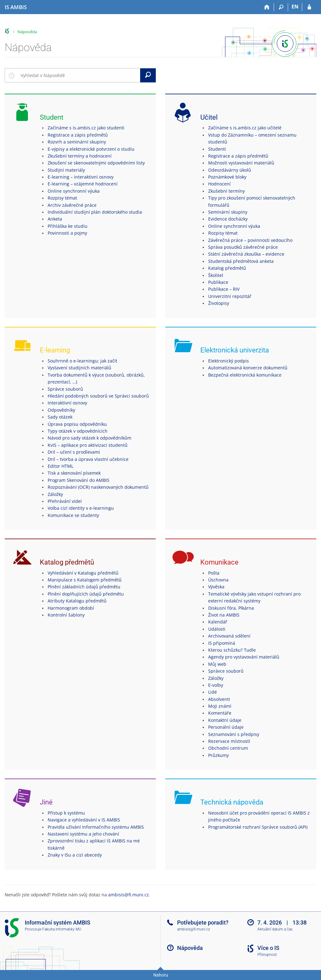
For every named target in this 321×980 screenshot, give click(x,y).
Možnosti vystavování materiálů (241, 163)
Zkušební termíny (226, 191)
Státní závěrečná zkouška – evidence (246, 254)
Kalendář (218, 622)
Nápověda (27, 32)
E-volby (216, 685)
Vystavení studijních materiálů (79, 368)
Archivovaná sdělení (229, 636)
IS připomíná (222, 643)
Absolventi (219, 699)
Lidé (213, 692)
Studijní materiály (66, 170)
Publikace (218, 282)
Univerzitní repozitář (230, 296)
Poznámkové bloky (227, 177)
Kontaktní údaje (225, 720)
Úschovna (218, 580)
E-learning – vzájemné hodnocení (83, 184)
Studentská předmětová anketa (241, 261)
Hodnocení (219, 184)
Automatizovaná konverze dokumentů (248, 368)
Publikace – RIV (224, 289)
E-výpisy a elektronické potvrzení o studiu (91, 149)
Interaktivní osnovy (67, 403)
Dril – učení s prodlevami (74, 452)
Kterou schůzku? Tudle (232, 650)
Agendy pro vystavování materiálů (244, 657)
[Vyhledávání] (281, 7)
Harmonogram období (71, 608)
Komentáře (220, 713)
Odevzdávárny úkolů (230, 170)
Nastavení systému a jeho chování (83, 834)
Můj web (217, 664)
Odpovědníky (61, 410)
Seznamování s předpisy (234, 734)
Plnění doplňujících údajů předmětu (86, 594)
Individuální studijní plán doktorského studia (95, 212)
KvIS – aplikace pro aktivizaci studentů (88, 445)
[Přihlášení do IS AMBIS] (309, 7)
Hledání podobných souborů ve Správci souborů (98, 396)
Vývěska (216, 587)
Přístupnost (267, 955)
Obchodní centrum (228, 748)
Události (217, 629)
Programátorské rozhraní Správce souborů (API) (258, 827)
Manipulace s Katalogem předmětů (85, 580)
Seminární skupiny (228, 212)
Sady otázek (60, 417)
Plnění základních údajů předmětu (84, 587)
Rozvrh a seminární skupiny (77, 142)
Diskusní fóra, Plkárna (231, 608)
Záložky (55, 494)
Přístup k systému (66, 813)
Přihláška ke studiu (68, 226)
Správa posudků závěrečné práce (243, 247)
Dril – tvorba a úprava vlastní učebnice (88, 459)
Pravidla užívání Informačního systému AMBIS (96, 827)
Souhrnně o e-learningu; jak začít (82, 361)
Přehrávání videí (65, 501)
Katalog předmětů (227, 268)
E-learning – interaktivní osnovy (81, 177)
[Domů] (267, 7)
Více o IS (268, 948)
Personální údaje (226, 727)
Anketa (55, 219)
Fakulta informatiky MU (62, 929)
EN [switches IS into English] (295, 7)
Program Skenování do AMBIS (79, 480)
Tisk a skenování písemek (74, 473)
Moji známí (220, 706)
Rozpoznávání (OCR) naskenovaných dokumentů (98, 487)
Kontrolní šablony (66, 615)
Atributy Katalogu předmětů (77, 601)
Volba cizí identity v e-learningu (81, 508)
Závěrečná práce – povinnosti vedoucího (250, 240)
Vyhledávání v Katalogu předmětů (83, 573)
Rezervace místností (229, 741)
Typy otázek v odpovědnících (78, 431)
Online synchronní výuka (74, 191)
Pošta (214, 573)
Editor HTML (61, 466)
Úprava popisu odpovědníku (77, 424)
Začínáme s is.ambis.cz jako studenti (86, 128)
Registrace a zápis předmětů (78, 135)
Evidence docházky (228, 219)
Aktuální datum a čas (275, 929)
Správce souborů (65, 389)
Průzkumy (218, 755)
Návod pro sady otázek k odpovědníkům (89, 438)
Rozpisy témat (62, 198)
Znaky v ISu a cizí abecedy (75, 855)
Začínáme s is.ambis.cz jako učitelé (245, 128)
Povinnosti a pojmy (67, 233)
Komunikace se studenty (73, 515)
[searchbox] (79, 75)
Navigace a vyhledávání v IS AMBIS (84, 820)
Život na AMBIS (224, 615)
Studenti (217, 149)
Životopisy (219, 303)
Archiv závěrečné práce (72, 205)
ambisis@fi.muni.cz (129, 895)
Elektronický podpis (229, 361)
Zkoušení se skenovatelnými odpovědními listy (96, 163)
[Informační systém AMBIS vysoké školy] (16, 7)
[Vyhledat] (148, 75)
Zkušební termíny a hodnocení (80, 156)
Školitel (216, 275)
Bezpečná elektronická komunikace (245, 375)
